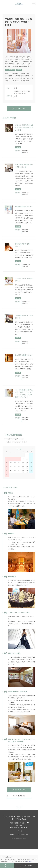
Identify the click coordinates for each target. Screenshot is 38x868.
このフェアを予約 (19, 109)
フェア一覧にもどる (19, 796)
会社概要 (12, 834)
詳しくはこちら (30, 861)
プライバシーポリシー (23, 834)
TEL (7, 866)
